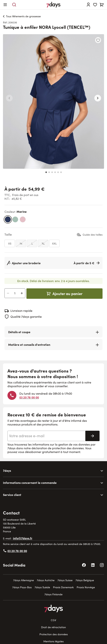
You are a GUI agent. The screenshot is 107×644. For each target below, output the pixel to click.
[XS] (10, 243)
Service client (12, 495)
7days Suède (42, 587)
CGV (53, 620)
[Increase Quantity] (22, 293)
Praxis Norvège (86, 587)
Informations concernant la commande (30, 483)
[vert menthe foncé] (15, 219)
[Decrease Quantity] (8, 293)
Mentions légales (53, 641)
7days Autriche (46, 580)
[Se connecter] (88, 5)
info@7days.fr (23, 538)
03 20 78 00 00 (29, 397)
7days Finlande (53, 594)
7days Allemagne (24, 580)
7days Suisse (65, 580)
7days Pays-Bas (22, 587)
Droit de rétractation (53, 627)
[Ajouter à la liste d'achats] (98, 40)
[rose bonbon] (23, 219)
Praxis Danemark (63, 587)
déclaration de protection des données (58, 448)
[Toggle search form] (14, 5)
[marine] (8, 219)
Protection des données (54, 634)
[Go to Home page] (53, 5)
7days (7, 470)
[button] (9, 98)
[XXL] (54, 243)
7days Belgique (85, 580)
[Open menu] (5, 5)
